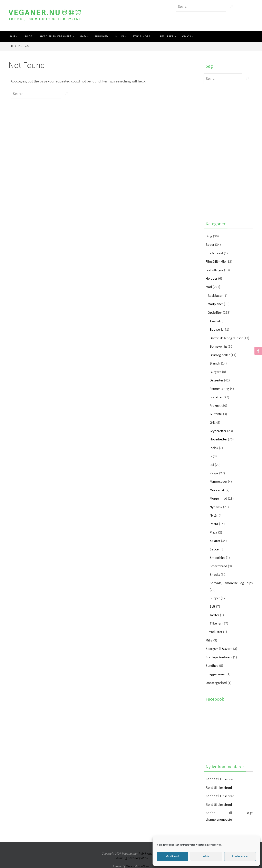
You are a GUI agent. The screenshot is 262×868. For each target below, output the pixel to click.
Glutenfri (216, 414)
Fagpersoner (217, 674)
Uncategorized (217, 683)
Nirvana (130, 866)
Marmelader (219, 481)
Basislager (216, 295)
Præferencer (240, 856)
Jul (212, 465)
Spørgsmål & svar (219, 648)
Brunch (215, 363)
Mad (209, 287)
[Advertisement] (228, 151)
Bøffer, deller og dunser (228, 338)
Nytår (214, 515)
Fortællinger (215, 270)
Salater (215, 541)
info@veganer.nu (150, 853)
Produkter (215, 632)
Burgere (216, 372)
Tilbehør (216, 623)
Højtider (212, 278)
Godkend (172, 856)
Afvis (206, 856)
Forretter (217, 397)
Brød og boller (221, 355)
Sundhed (213, 665)
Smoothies (218, 557)
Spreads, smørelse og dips (231, 583)
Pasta (214, 524)
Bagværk (216, 329)
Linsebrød (228, 779)
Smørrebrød (219, 566)
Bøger (210, 244)
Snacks (215, 574)
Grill (213, 422)
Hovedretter (219, 439)
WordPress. (144, 866)
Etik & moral (215, 253)
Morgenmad (219, 498)
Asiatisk (216, 321)
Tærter (215, 615)
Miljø (209, 640)
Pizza (214, 532)
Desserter (217, 380)
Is (211, 456)
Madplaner (216, 304)
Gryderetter (219, 431)
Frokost (216, 405)
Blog (209, 236)
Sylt (213, 606)
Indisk (214, 448)
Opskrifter (215, 312)
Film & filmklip (217, 261)
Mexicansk (218, 490)
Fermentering (220, 388)
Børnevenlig (219, 346)
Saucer (215, 549)
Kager (214, 473)
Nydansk (216, 507)
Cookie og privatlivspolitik (131, 858)
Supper (215, 598)
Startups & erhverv (220, 657)
